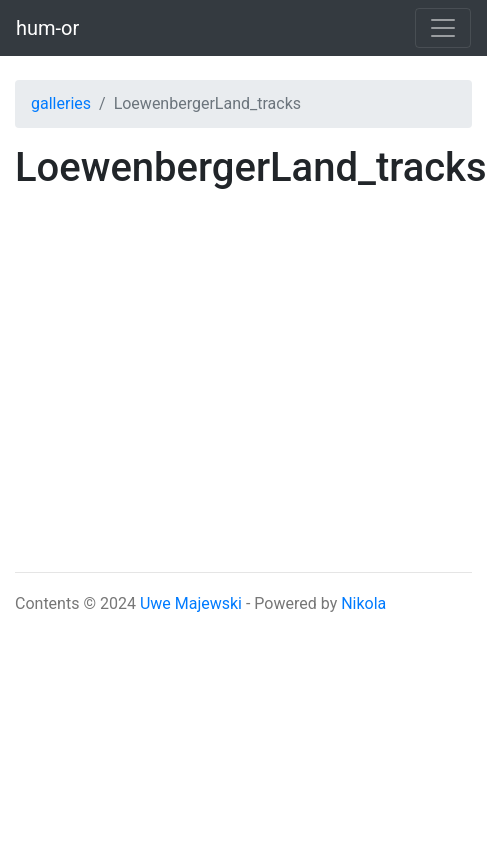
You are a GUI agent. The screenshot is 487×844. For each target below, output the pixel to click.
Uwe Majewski (191, 603)
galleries (61, 103)
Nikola (363, 603)
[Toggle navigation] (443, 28)
